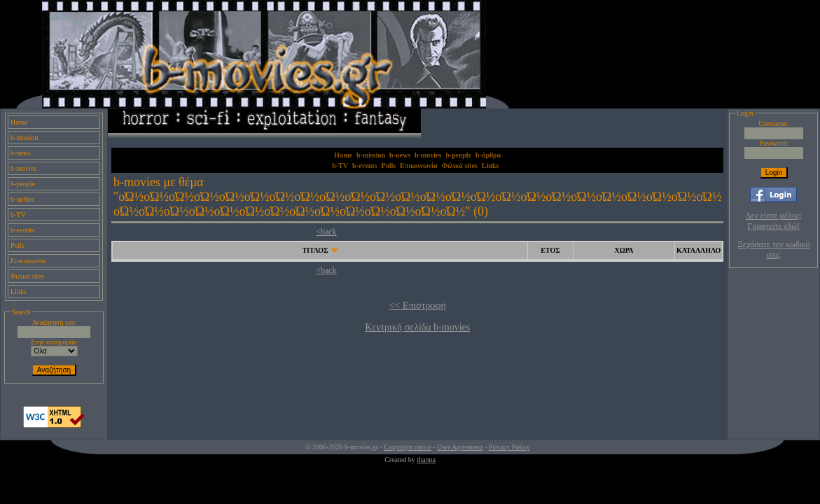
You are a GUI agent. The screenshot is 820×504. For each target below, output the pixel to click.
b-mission (24, 138)
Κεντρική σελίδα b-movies (417, 327)
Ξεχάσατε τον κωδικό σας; (773, 250)
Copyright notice (408, 447)
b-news (21, 153)
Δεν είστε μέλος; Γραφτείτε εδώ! (774, 221)
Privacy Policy (509, 447)
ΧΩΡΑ (624, 250)
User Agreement (460, 447)
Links (19, 292)
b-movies (23, 168)
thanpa (426, 460)
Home (19, 122)
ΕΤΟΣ (550, 250)
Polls (18, 245)
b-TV (18, 215)
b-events (22, 230)
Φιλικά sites (27, 276)
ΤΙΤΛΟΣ (315, 250)
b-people (23, 184)
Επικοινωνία (28, 261)
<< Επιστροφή (418, 306)
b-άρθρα (22, 199)
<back (326, 232)
